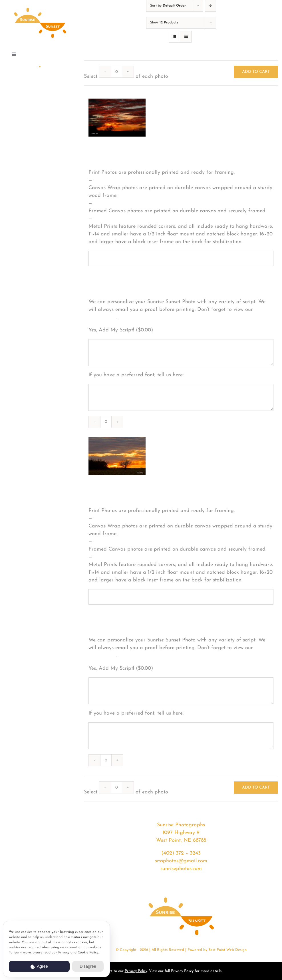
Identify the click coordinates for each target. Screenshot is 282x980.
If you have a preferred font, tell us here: (136, 375)
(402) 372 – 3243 (181, 853)
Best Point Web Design (227, 950)
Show (164, 23)
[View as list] (186, 37)
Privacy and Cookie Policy (78, 953)
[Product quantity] (116, 72)
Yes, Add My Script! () (121, 330)
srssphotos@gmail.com (181, 861)
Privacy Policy (136, 971)
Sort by (168, 6)
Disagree (88, 966)
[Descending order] (211, 6)
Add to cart (256, 72)
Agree (39, 966)
